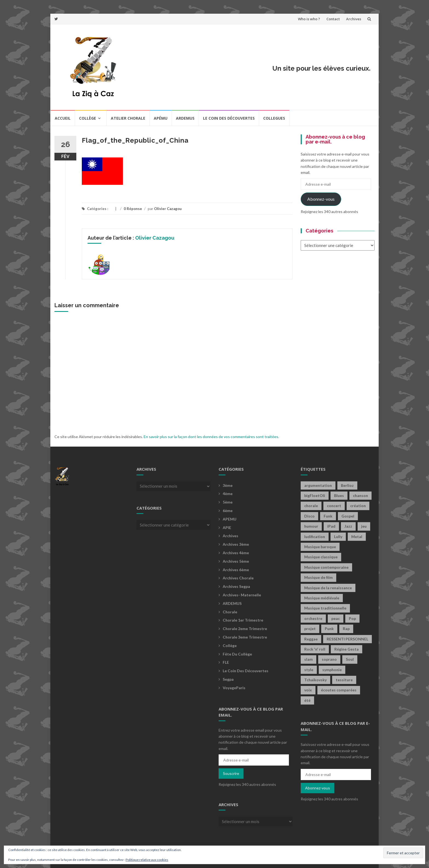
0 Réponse (133, 209)
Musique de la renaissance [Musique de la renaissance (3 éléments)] (328, 588)
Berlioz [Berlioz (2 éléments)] (347, 485)
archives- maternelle (242, 595)
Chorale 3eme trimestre (245, 637)
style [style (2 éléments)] (309, 670)
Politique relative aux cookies (147, 860)
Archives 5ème (236, 561)
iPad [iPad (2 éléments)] (331, 526)
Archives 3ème (236, 544)
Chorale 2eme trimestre (245, 629)
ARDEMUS (232, 603)
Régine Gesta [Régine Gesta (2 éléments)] (347, 649)
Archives (354, 19)
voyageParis (234, 688)
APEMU (230, 519)
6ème (228, 511)
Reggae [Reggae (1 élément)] (311, 639)
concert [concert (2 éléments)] (334, 506)
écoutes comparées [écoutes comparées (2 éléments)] (339, 690)
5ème (228, 502)
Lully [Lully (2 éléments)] (338, 537)
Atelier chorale (128, 118)
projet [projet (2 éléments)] (310, 629)
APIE (227, 528)
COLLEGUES (274, 118)
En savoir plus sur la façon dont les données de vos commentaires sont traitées (211, 437)
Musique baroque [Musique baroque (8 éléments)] (320, 547)
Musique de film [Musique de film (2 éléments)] (318, 577)
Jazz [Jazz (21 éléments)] (348, 526)
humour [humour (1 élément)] (311, 526)
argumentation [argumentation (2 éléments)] (318, 485)
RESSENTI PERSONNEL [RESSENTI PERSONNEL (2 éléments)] (347, 639)
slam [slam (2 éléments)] (308, 659)
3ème (228, 485)
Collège (88, 118)
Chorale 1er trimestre (243, 620)
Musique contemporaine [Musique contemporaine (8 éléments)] (326, 567)
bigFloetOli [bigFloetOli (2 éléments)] (315, 495)
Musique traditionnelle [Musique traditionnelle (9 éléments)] (325, 608)
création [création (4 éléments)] (358, 506)
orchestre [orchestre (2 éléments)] (313, 618)
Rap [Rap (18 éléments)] (346, 629)
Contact (333, 19)
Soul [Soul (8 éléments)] (350, 659)
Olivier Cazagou (168, 209)
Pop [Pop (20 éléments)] (352, 618)
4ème (228, 494)
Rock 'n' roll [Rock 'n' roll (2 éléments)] (315, 649)
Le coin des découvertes (229, 118)
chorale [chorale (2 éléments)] (311, 506)
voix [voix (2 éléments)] (308, 690)
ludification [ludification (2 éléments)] (315, 537)
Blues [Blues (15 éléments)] (339, 495)
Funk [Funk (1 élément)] (328, 516)
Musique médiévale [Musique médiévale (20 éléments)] (322, 598)
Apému (161, 118)
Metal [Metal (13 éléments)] (357, 537)
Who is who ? (309, 19)
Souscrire (231, 773)
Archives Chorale (238, 578)
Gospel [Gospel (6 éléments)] (348, 516)
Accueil (63, 118)
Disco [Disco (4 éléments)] (309, 516)
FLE (226, 662)
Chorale (230, 612)
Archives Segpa (236, 586)
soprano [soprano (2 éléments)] (329, 659)
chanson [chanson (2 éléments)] (360, 495)
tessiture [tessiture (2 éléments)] (344, 680)
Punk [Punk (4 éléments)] (329, 629)
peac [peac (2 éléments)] (336, 618)
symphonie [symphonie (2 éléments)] (332, 670)
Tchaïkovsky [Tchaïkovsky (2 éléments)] (315, 680)
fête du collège (237, 654)
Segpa (228, 679)
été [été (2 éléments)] (307, 700)
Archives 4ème (236, 553)
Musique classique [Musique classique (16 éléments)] (321, 557)
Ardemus (185, 118)
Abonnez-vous (321, 199)
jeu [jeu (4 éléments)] (364, 526)
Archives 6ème (236, 570)
